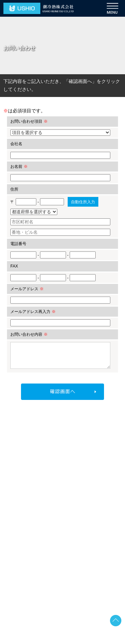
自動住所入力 (83, 202)
